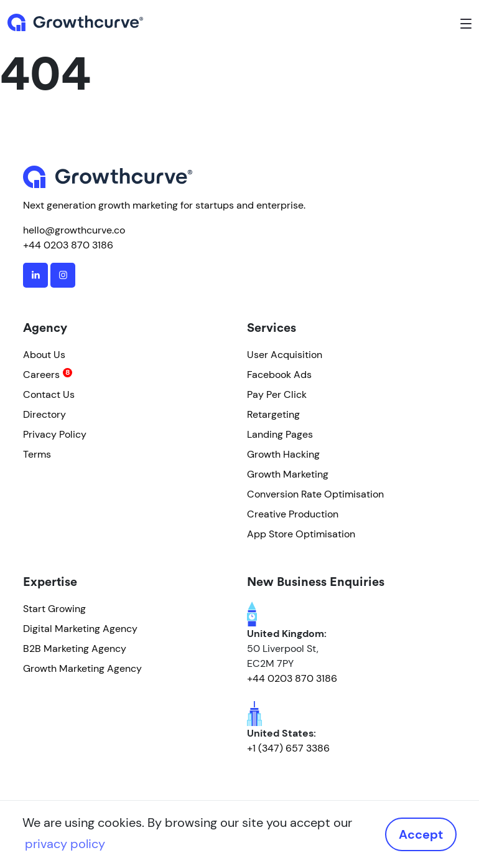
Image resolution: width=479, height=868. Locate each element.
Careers (41, 375)
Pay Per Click (277, 394)
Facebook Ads (279, 375)
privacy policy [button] (65, 844)
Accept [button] (421, 834)
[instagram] (63, 275)
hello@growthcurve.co (74, 230)
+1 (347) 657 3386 (288, 748)
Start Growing (54, 609)
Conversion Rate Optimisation (315, 494)
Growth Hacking (283, 454)
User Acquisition (285, 355)
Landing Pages (280, 434)
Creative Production (293, 514)
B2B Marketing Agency (75, 649)
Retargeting (273, 414)
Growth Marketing (288, 474)
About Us (44, 355)
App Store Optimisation (301, 534)
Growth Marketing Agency (82, 668)
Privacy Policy (55, 434)
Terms (37, 454)
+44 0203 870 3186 (68, 245)
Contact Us (49, 394)
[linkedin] (35, 275)
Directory (44, 414)
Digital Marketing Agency (80, 629)
